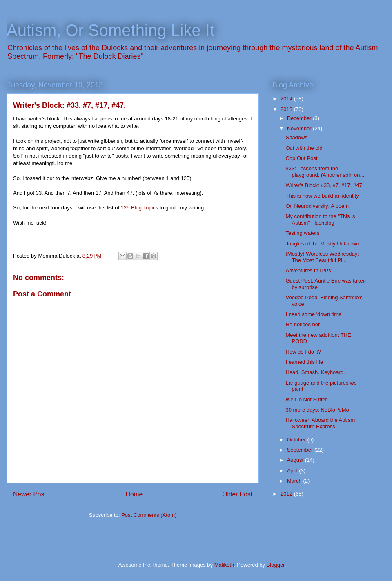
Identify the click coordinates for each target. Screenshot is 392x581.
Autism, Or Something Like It (110, 30)
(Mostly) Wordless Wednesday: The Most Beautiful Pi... (322, 257)
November (300, 128)
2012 (287, 494)
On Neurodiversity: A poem (317, 206)
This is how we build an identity (322, 196)
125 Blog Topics (140, 208)
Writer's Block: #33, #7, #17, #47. (324, 185)
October (297, 440)
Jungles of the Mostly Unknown (322, 244)
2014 (287, 99)
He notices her (303, 324)
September (301, 450)
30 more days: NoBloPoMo (317, 410)
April (293, 471)
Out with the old (304, 148)
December (300, 118)
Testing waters (302, 233)
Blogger (276, 565)
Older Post (237, 494)
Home (134, 494)
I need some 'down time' (314, 314)
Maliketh (224, 565)
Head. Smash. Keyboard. (315, 372)
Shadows (296, 137)
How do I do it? (303, 352)
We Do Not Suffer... (308, 400)
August (296, 460)
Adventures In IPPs (308, 270)
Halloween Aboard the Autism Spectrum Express (320, 423)
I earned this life (304, 362)
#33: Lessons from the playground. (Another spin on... (325, 172)
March (295, 481)
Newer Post (30, 494)
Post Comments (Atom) (149, 515)
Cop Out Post (301, 158)
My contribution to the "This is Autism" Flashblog (320, 219)
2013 (287, 109)
